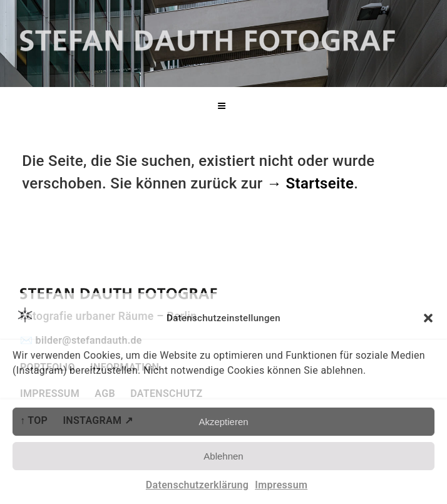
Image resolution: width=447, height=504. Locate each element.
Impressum (281, 485)
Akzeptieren (223, 422)
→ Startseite (310, 183)
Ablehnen (223, 456)
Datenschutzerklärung (197, 485)
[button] (428, 318)
